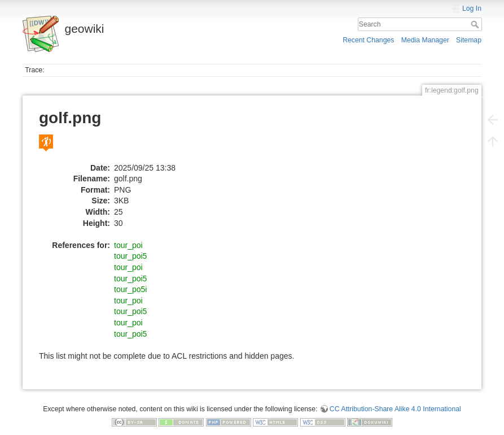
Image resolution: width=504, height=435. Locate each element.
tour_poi (128, 245)
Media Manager (425, 40)
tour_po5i (130, 289)
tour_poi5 (130, 256)
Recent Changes (368, 40)
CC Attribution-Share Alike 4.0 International (395, 409)
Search (476, 24)
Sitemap (469, 40)
